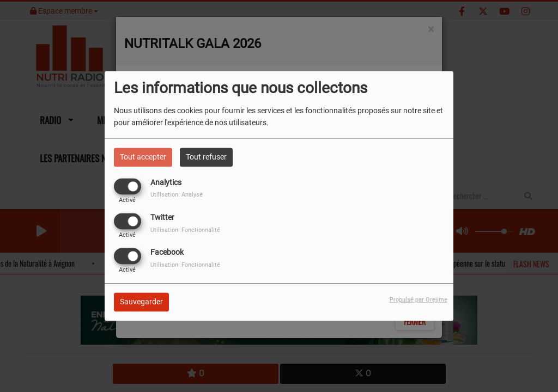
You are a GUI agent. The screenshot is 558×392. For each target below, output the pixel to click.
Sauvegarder (141, 302)
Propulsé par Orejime (418, 300)
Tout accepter (143, 157)
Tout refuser (206, 157)
